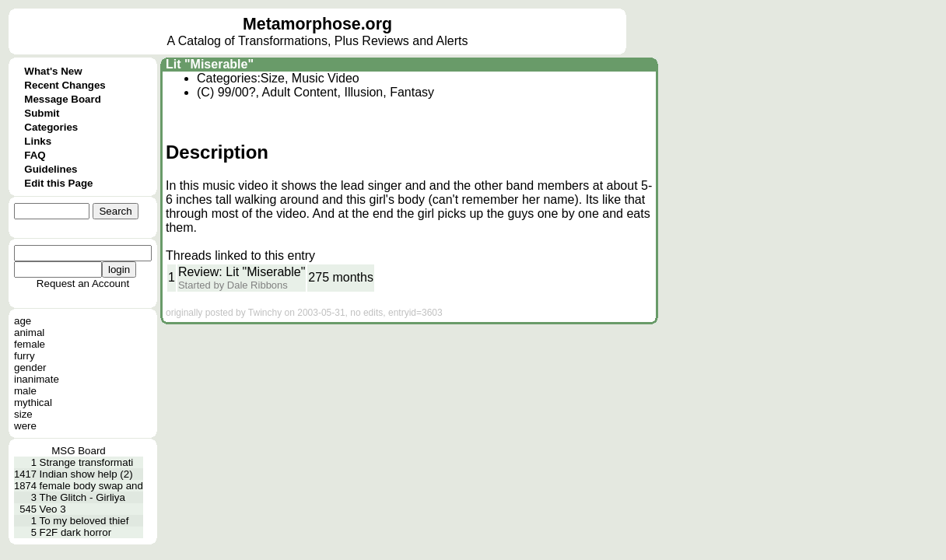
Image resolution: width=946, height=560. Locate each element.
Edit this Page (58, 183)
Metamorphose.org (317, 24)
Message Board (63, 99)
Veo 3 (53, 509)
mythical (33, 402)
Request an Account (83, 283)
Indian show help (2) (86, 474)
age (23, 321)
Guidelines (51, 169)
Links (38, 141)
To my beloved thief (84, 521)
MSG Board (79, 451)
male (25, 391)
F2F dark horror (76, 532)
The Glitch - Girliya (82, 497)
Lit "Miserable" (210, 64)
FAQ (35, 155)
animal (29, 332)
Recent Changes (65, 85)
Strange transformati (87, 462)
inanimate (37, 379)
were (25, 426)
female (30, 344)
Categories (51, 127)
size (23, 414)
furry (25, 356)
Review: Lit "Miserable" (242, 272)
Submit (42, 113)
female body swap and (91, 486)
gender (30, 367)
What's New (53, 71)
